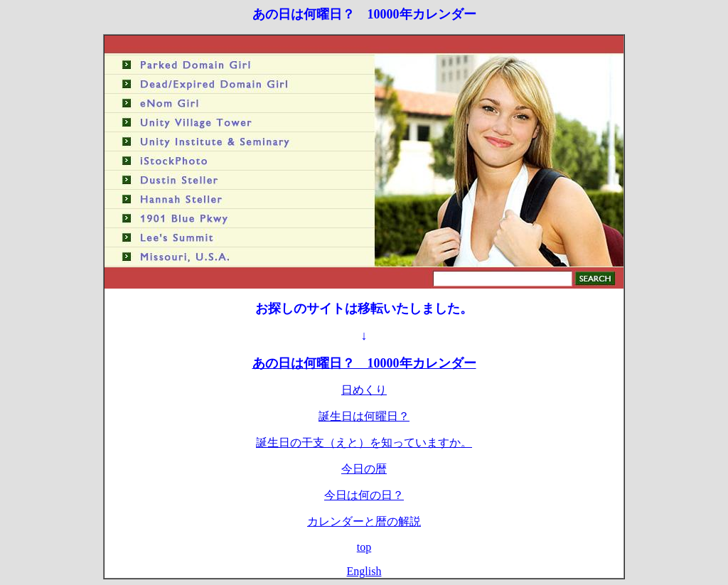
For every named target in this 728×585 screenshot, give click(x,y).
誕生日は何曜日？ (364, 416)
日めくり (364, 390)
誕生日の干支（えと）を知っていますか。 (364, 442)
